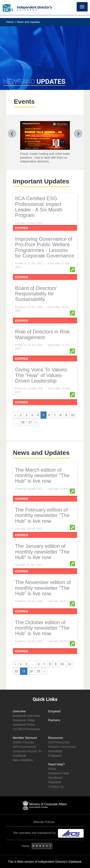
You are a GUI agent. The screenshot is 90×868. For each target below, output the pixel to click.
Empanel (54, 711)
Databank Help (58, 773)
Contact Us (56, 787)
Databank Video (24, 720)
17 (30, 422)
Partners (54, 720)
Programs (55, 756)
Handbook (55, 778)
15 (38, 671)
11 (70, 664)
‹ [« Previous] (15, 415)
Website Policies (45, 822)
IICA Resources (59, 742)
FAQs (52, 769)
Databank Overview (26, 716)
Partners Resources (62, 747)
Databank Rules (24, 725)
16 (23, 422)
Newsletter (56, 751)
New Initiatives (23, 760)
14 (31, 671)
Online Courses (23, 742)
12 (16, 671)
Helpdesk (55, 782)
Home (10, 22)
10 (73, 415)
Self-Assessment (24, 747)
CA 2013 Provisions (26, 729)
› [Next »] (36, 422)
